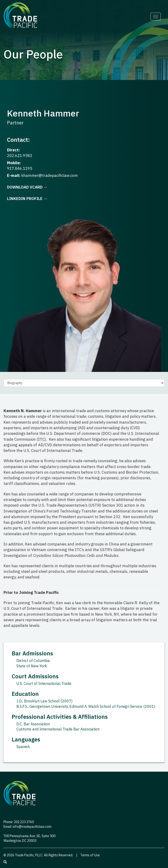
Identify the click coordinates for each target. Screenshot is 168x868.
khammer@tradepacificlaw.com (50, 175)
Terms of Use (90, 855)
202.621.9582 (20, 156)
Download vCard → (27, 187)
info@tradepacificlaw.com (32, 827)
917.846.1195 (20, 168)
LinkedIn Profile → (27, 199)
